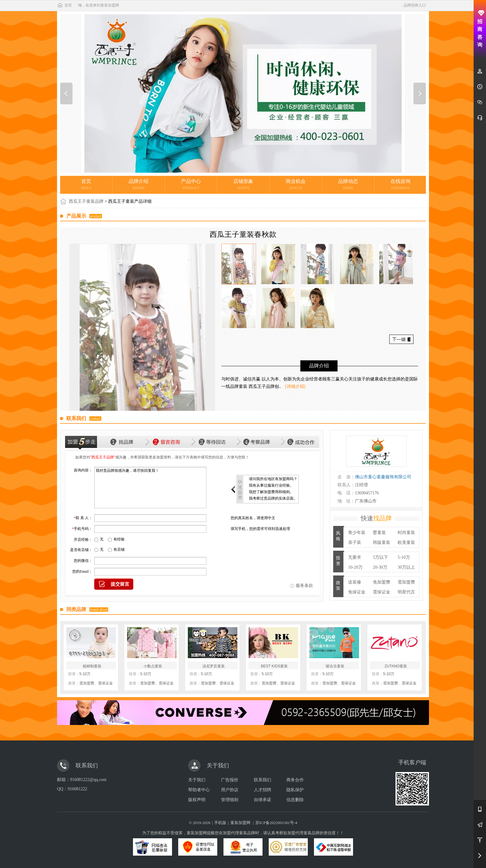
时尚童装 (406, 533)
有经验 (119, 539)
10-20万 (355, 567)
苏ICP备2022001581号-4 (276, 823)
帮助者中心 (199, 790)
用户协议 (230, 790)
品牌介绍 (139, 184)
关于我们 (197, 780)
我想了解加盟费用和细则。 (271, 492)
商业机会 (296, 184)
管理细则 (230, 800)
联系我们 (263, 780)
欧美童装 (406, 542)
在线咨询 (400, 184)
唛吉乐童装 (335, 666)
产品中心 (191, 184)
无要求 (355, 557)
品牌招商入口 (415, 5)
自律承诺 (263, 800)
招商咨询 (480, 29)
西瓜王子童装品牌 (86, 201)
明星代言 (406, 592)
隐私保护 (295, 790)
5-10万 (404, 557)
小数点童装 (153, 666)
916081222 (77, 789)
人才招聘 (263, 790)
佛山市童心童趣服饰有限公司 (383, 477)
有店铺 (119, 549)
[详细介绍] (295, 386)
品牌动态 (348, 184)
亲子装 (355, 542)
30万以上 (406, 567)
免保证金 (357, 592)
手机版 (220, 823)
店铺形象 (243, 184)
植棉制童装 (92, 666)
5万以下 (380, 557)
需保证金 (382, 592)
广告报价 (230, 780)
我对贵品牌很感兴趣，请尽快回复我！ (150, 488)
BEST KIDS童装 (274, 666)
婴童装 (379, 533)
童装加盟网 (240, 823)
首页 (64, 5)
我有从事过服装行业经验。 (271, 485)
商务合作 (295, 780)
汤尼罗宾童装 (214, 666)
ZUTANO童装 (396, 666)
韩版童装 (382, 542)
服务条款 (304, 586)
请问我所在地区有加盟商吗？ (273, 479)
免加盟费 (382, 582)
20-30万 (380, 567)
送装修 (355, 582)
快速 (376, 518)
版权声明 (197, 800)
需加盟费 (406, 582)
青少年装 (357, 533)
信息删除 (295, 800)
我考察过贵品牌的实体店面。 (273, 498)
